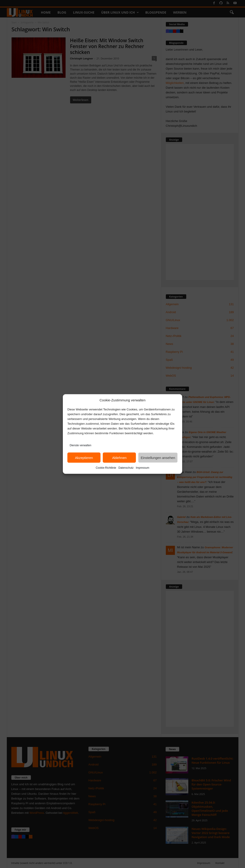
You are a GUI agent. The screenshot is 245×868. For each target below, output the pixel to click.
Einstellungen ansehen (158, 457)
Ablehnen (119, 457)
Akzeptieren (84, 457)
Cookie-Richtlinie (106, 468)
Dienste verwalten (80, 445)
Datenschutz (126, 468)
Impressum (143, 468)
